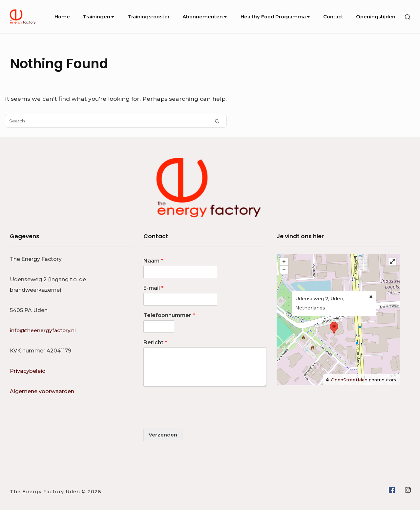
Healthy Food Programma (276, 17)
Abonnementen (205, 17)
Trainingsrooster (149, 17)
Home (62, 17)
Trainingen (99, 17)
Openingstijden (376, 17)
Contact (333, 17)
